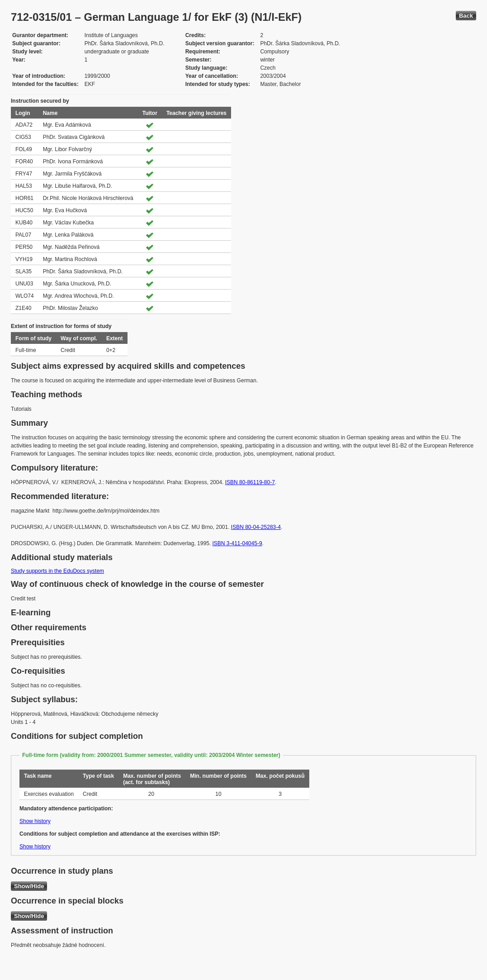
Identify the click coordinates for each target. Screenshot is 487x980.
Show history (35, 821)
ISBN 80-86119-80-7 (250, 482)
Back (466, 16)
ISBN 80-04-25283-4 (256, 527)
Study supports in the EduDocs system (57, 571)
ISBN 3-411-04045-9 (237, 543)
